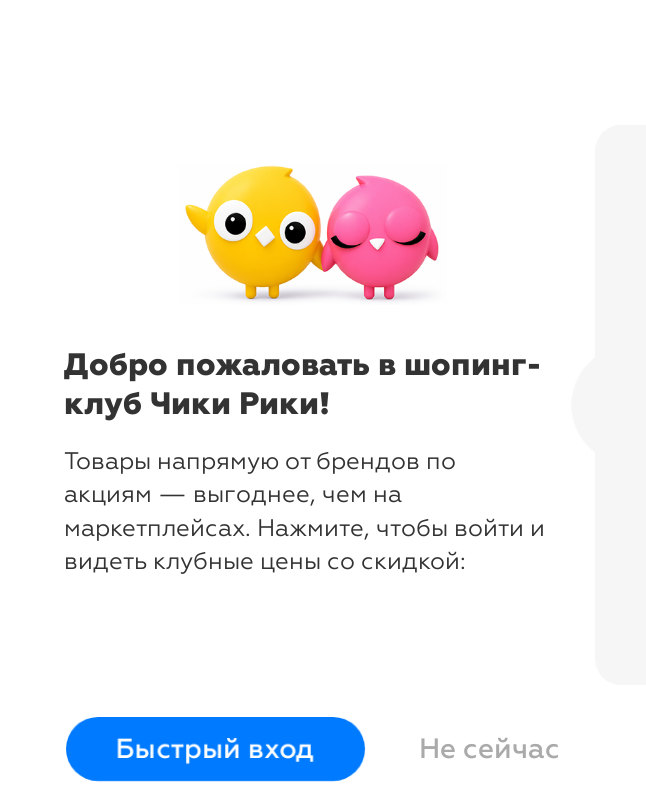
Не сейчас (489, 749)
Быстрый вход (215, 749)
